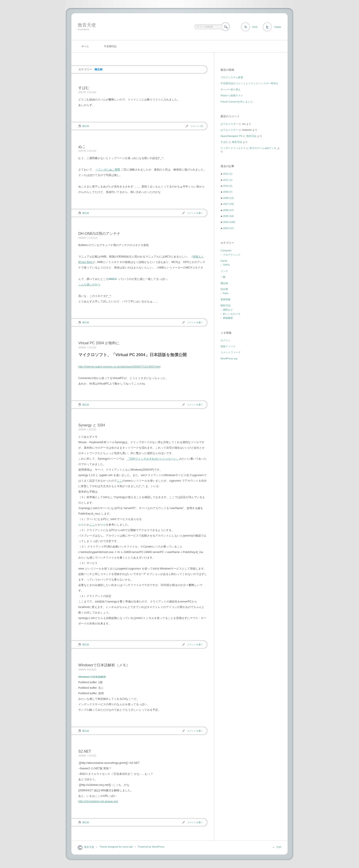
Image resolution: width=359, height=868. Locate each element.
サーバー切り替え (231, 90)
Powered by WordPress (151, 847)
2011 (228, 180)
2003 (228, 228)
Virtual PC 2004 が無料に (99, 343)
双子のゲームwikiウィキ (263, 148)
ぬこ (82, 147)
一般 (223, 277)
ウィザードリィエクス (233, 148)
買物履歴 (228, 318)
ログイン (226, 340)
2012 (228, 174)
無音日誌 (251, 136)
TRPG (226, 265)
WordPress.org (229, 358)
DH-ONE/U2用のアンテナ (99, 234)
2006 (228, 210)
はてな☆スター (229, 124)
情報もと (198, 257)
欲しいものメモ (232, 314)
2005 (228, 216)
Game (224, 261)
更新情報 (226, 299)
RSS (255, 27)
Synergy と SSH (92, 425)
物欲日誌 (226, 305)
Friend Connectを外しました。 (238, 102)
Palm (226, 293)
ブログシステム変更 (232, 77)
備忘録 (86, 126)
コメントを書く (195, 213)
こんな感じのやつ (89, 285)
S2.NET (85, 751)
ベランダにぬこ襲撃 (108, 170)
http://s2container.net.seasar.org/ (98, 801)
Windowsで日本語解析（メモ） (104, 665)
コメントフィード (231, 352)
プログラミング (232, 255)
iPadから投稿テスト (232, 95)
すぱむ (84, 88)
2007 (228, 204)
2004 (229, 222)
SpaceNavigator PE (231, 136)
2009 (228, 192)
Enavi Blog (86, 262)
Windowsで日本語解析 (92, 677)
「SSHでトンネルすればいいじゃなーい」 (153, 459)
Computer (226, 250)
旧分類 (224, 289)
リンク (224, 271)
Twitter (278, 27)
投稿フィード (228, 346)
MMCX (113, 279)
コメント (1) (197, 126)
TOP (279, 847)
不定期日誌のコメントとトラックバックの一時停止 (249, 83)
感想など (228, 310)
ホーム (85, 46)
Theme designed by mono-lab (116, 847)
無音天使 (87, 25)
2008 (228, 198)
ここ (120, 481)
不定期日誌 (110, 46)
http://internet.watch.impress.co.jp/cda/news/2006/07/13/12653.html (119, 367)
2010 (228, 186)
